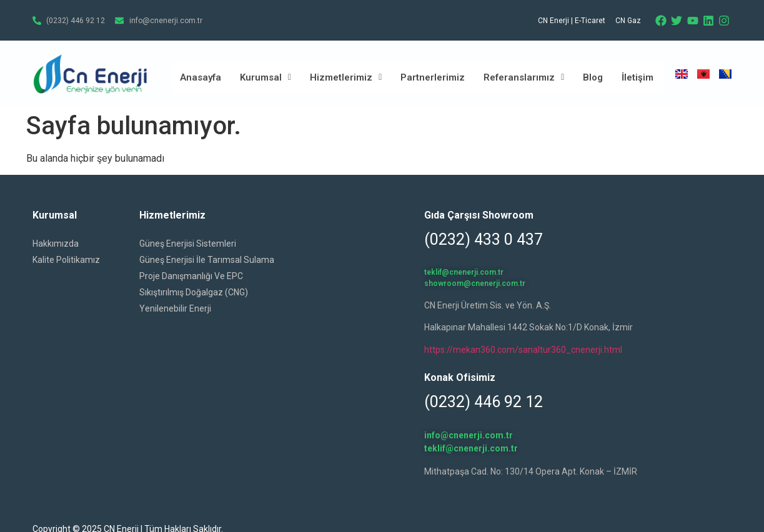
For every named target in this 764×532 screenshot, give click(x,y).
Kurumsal (265, 77)
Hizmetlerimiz (346, 77)
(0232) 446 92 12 (484, 402)
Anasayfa (201, 77)
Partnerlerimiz (433, 77)
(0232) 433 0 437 (484, 239)
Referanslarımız (524, 77)
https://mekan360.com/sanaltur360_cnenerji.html (523, 350)
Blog (593, 77)
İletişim (637, 77)
